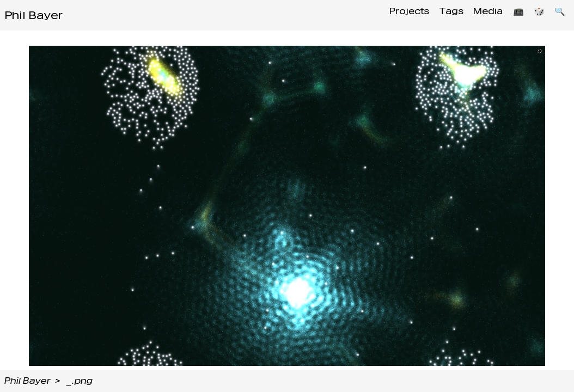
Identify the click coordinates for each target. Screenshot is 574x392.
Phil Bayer (33, 15)
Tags (439, 15)
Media (479, 15)
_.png (80, 381)
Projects (393, 15)
